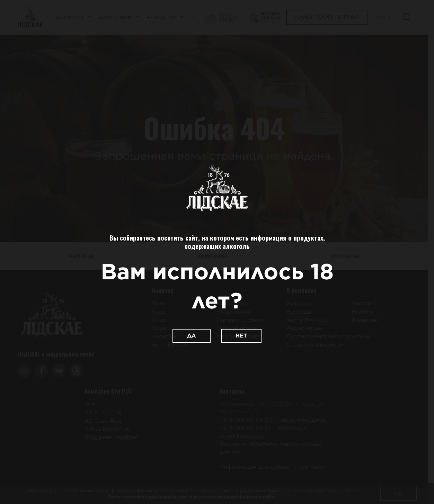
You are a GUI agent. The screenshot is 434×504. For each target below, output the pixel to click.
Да (192, 336)
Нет (241, 336)
